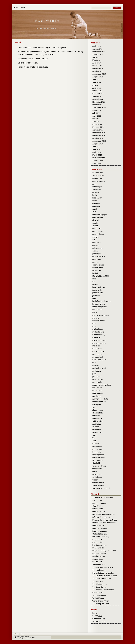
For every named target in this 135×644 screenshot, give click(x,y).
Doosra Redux (98, 525)
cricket (95, 226)
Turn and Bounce (99, 595)
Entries (97, 616)
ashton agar (97, 187)
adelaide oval (98, 173)
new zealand (97, 357)
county (95, 223)
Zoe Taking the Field (101, 604)
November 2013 (99, 52)
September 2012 (99, 74)
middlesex (97, 337)
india (94, 279)
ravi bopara (97, 390)
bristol (95, 201)
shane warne (98, 410)
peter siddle (97, 382)
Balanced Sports (99, 503)
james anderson (99, 287)
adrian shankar (98, 175)
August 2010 (97, 144)
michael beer (98, 329)
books (95, 195)
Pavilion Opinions (99, 545)
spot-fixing (97, 424)
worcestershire (98, 483)
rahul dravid (97, 388)
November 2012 (99, 68)
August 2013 (97, 54)
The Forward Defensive (102, 579)
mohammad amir (99, 343)
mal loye (96, 318)
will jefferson (97, 477)
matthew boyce (99, 321)
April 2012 (97, 88)
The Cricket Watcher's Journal (105, 576)
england (96, 245)
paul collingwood (99, 368)
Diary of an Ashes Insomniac (104, 514)
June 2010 (97, 149)
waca (95, 471)
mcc (94, 323)
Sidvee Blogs (98, 559)
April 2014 (97, 46)
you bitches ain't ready (101, 488)
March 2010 (97, 155)
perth (94, 374)
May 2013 (96, 60)
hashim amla (98, 268)
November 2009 (99, 158)
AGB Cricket (97, 500)
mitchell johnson (99, 340)
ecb (94, 240)
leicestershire (98, 309)
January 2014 (98, 49)
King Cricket (97, 539)
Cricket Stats (98, 509)
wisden (95, 480)
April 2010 (97, 152)
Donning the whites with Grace (105, 520)
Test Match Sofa (99, 565)
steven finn (97, 430)
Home (16, 8)
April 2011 (97, 121)
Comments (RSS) (30, 638)
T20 (94, 438)
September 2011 (99, 107)
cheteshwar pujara (100, 215)
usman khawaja (99, 457)
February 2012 (98, 94)
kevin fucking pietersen (102, 301)
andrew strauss (99, 181)
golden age (97, 259)
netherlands (97, 354)
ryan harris (97, 396)
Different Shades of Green (103, 517)
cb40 (94, 212)
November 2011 (99, 102)
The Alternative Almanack (103, 567)
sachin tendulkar (99, 402)
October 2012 (98, 71)
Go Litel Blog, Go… (100, 534)
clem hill (96, 220)
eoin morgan (97, 248)
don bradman (98, 231)
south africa (97, 418)
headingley (97, 270)
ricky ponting (97, 393)
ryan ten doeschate (100, 399)
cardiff (95, 209)
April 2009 (97, 163)
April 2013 (97, 63)
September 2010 (99, 141)
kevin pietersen (99, 304)
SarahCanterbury (99, 556)
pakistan (96, 365)
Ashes (95, 184)
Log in (95, 613)
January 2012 (98, 96)
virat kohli (96, 463)
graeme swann (98, 265)
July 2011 (96, 113)
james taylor (97, 290)
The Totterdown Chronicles (103, 590)
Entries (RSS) (19, 638)
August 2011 (97, 110)
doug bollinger (98, 234)
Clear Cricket (98, 506)
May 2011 (96, 119)
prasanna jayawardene (102, 385)
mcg (94, 326)
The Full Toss (98, 581)
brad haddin (97, 198)
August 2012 (97, 77)
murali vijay (97, 349)
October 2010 (98, 138)
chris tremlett (98, 217)
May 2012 (96, 85)
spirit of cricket (98, 421)
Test (94, 441)
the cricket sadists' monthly (103, 573)
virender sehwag (99, 466)
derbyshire (97, 229)
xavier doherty (98, 485)
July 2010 (96, 147)
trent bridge (97, 452)
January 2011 (98, 130)
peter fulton (97, 377)
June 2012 (97, 82)
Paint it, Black (98, 542)
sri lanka (96, 427)
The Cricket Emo (99, 570)
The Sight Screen (99, 587)
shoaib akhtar (98, 413)
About (23, 8)
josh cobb (96, 296)
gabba (95, 251)
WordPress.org (98, 621)
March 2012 (97, 91)
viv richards (97, 469)
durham (95, 237)
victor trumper (98, 460)
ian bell (95, 273)
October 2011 (98, 105)
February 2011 (98, 127)
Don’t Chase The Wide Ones (104, 523)
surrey (95, 435)
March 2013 (97, 66)
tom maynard (98, 449)
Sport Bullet (97, 562)
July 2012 (96, 80)
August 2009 (97, 161)
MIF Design (25, 637)
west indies (97, 474)
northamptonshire (99, 360)
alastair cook (97, 178)
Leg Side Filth (46, 21)
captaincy (96, 203)
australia (96, 192)
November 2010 (99, 135)
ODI (94, 363)
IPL (94, 282)
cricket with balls (99, 511)
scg (94, 407)
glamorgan (97, 254)
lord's (95, 312)
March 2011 (97, 124)
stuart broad (97, 432)
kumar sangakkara (100, 307)
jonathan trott (98, 293)
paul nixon (97, 371)
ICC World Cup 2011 (101, 276)
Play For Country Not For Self (104, 551)
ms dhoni (96, 346)
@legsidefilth (42, 67)
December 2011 (99, 99)
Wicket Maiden (98, 598)
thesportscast (98, 592)
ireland (95, 284)
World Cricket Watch (101, 601)
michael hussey (99, 335)
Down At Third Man (100, 528)
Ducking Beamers (100, 531)
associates (97, 189)
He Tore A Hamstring (101, 537)
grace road (97, 262)
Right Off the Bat (99, 553)
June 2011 (97, 116)
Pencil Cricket (98, 548)
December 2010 (99, 133)
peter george (98, 379)
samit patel (97, 404)
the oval (96, 444)
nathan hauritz (98, 351)
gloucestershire (99, 256)
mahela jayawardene (101, 315)
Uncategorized (98, 455)
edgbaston (97, 242)
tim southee (97, 446)
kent (94, 298)
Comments (99, 619)
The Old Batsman (99, 584)
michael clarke (98, 332)
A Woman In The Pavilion (103, 498)
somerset (96, 416)
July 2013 (96, 57)
